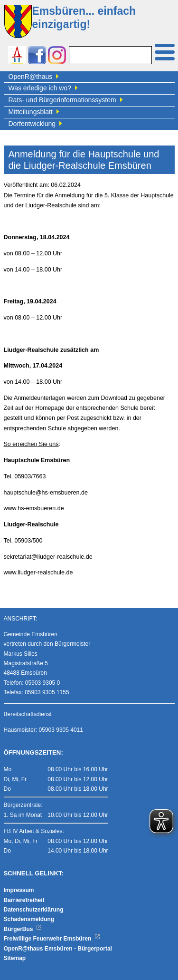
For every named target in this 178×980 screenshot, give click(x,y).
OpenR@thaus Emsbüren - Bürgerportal (58, 949)
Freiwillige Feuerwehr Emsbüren (52, 939)
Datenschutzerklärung (34, 910)
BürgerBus (23, 929)
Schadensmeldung (29, 919)
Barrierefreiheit (24, 900)
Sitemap (15, 958)
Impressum (19, 890)
